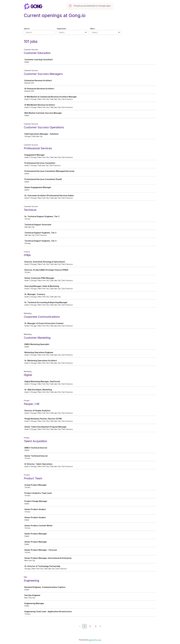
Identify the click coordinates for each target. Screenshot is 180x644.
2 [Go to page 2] (90, 626)
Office (92, 29)
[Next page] (100, 626)
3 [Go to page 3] (96, 626)
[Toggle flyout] (86, 32)
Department (61, 29)
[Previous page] (80, 626)
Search (27, 29)
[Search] (39, 32)
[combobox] (59, 32)
